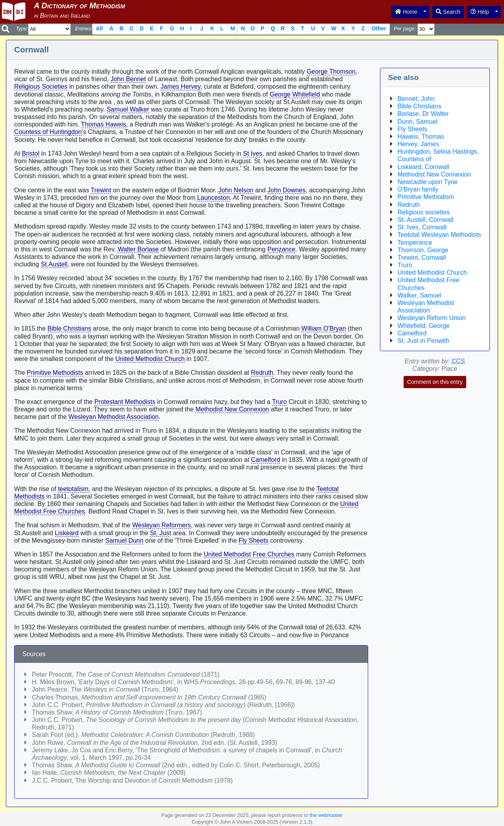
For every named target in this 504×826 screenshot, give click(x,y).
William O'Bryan (323, 328)
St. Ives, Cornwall (422, 227)
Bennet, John (416, 99)
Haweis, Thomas (421, 137)
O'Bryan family (418, 189)
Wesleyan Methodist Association (114, 417)
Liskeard (67, 533)
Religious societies (424, 212)
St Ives (253, 153)
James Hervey (181, 87)
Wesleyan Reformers (162, 525)
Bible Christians (69, 328)
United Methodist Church (150, 359)
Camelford (266, 460)
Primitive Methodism (426, 197)
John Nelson (236, 190)
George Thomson (331, 72)
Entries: (84, 29)
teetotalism (73, 489)
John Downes (286, 190)
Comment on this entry (435, 382)
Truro (280, 402)
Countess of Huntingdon (48, 132)
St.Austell (54, 264)
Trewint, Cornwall (422, 258)
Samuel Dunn (124, 540)
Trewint (101, 190)
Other (379, 28)
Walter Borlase (138, 249)
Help (480, 12)
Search (448, 12)
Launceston (214, 198)
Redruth (262, 373)
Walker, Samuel (420, 295)
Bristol (31, 153)
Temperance (415, 243)
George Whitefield (295, 94)
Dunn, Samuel (418, 122)
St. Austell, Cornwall (426, 220)
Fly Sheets (254, 540)
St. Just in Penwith (424, 341)
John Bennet (128, 79)
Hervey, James (419, 144)
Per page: (405, 29)
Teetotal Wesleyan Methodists (439, 235)
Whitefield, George (424, 326)
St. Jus (160, 533)
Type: (22, 29)
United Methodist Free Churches (249, 554)
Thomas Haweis (104, 124)
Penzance (281, 249)
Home (406, 12)
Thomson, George (423, 250)
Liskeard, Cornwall (424, 167)
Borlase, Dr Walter (423, 114)
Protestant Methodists (125, 402)
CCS (458, 361)
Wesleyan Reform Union (432, 318)
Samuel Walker (128, 109)
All (99, 28)
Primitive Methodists (55, 373)
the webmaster (326, 815)
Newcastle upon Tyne (428, 182)
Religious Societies (41, 87)
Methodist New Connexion (232, 409)
